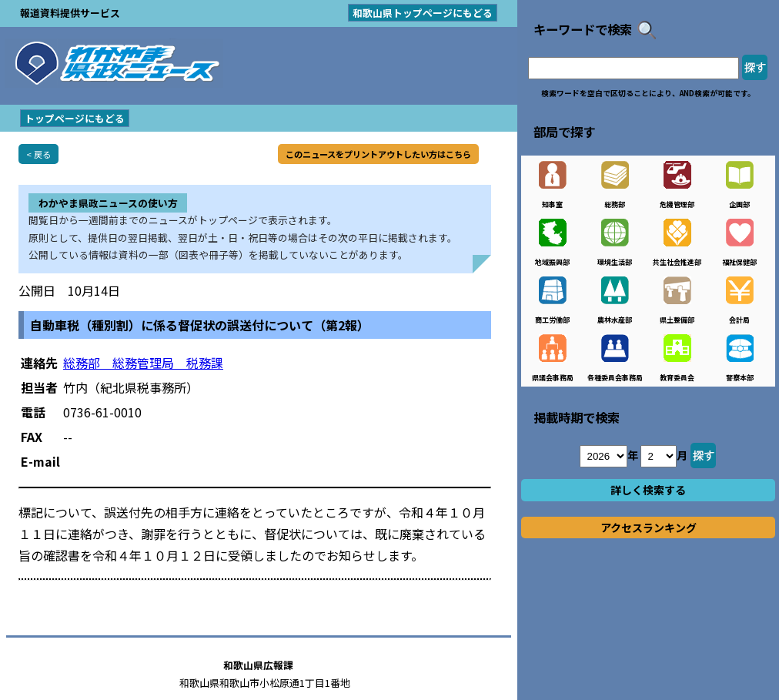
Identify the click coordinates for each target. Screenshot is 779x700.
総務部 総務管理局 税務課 (143, 363)
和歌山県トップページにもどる (423, 13)
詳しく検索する (648, 490)
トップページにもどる (75, 118)
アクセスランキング (649, 528)
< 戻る (38, 154)
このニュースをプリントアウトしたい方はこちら (378, 154)
